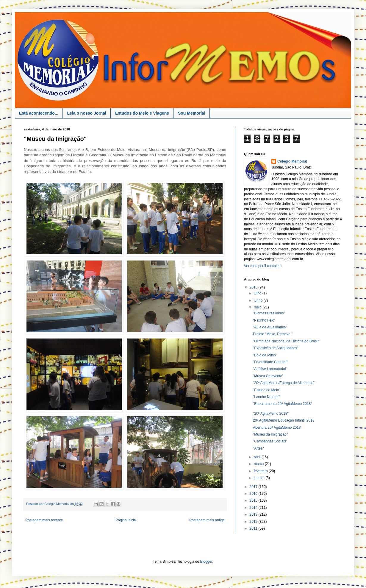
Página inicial (126, 520)
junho (259, 300)
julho (258, 293)
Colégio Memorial (292, 161)
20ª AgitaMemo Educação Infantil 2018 (284, 420)
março (259, 464)
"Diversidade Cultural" (270, 362)
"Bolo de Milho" (265, 355)
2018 (254, 287)
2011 (254, 528)
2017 (254, 487)
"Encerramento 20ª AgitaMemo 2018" (282, 404)
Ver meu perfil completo (263, 266)
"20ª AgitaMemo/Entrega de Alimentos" (284, 383)
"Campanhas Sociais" (270, 441)
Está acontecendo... (39, 113)
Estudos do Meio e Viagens (142, 113)
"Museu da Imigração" (270, 434)
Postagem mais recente (44, 520)
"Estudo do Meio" (267, 390)
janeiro (260, 478)
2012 (254, 522)
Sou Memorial (192, 113)
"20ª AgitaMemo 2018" (271, 414)
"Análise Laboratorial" (270, 369)
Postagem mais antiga (207, 520)
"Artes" (258, 448)
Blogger (206, 562)
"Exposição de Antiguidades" (276, 348)
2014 (254, 508)
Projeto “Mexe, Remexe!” (273, 334)
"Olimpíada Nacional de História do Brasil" (286, 341)
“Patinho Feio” (264, 320)
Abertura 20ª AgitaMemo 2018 (277, 428)
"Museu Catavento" (268, 376)
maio (258, 307)
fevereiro (261, 471)
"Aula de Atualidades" (270, 327)
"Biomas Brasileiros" (269, 313)
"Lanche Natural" (266, 397)
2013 (254, 514)
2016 (254, 494)
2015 (254, 500)
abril (258, 457)
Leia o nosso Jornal (86, 113)
